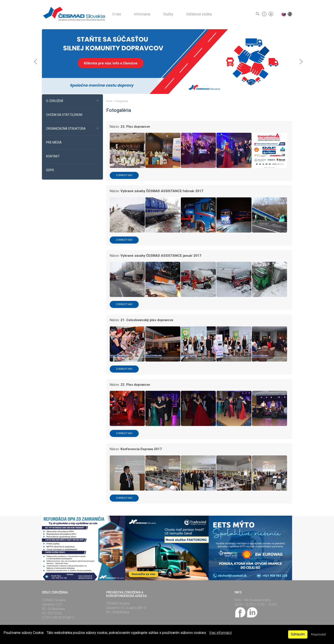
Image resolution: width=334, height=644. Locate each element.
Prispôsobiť (318, 634)
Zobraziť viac (124, 175)
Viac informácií (220, 633)
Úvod (110, 101)
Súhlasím (298, 634)
